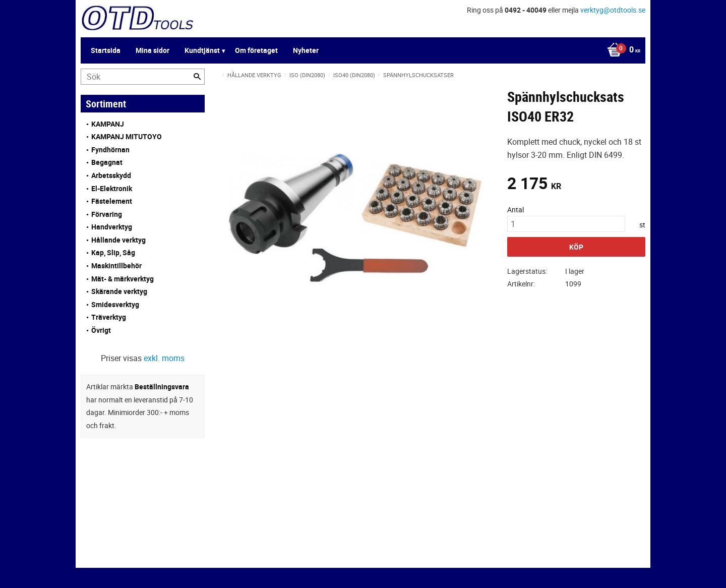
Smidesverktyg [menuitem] (115, 304)
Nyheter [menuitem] (306, 50)
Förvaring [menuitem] (107, 214)
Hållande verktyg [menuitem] (118, 240)
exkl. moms (164, 358)
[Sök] (197, 77)
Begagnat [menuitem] (107, 162)
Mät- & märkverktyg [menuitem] (123, 279)
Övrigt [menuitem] (101, 330)
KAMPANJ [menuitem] (108, 124)
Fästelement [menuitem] (112, 201)
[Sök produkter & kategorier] (143, 77)
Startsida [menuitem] (106, 50)
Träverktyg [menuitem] (109, 317)
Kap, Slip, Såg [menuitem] (113, 252)
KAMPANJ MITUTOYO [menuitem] (127, 136)
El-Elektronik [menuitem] (112, 188)
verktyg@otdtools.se (613, 10)
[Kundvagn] (621, 50)
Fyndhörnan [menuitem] (110, 150)
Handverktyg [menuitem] (112, 227)
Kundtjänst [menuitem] (202, 50)
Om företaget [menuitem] (256, 50)
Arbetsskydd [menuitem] (111, 175)
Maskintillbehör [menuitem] (116, 266)
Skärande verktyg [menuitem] (119, 291)
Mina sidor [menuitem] (153, 50)
